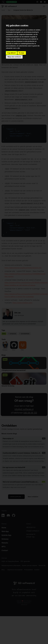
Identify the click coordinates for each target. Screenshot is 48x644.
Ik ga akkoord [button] (11, 53)
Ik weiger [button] (22, 53)
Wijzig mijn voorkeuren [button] (14, 57)
